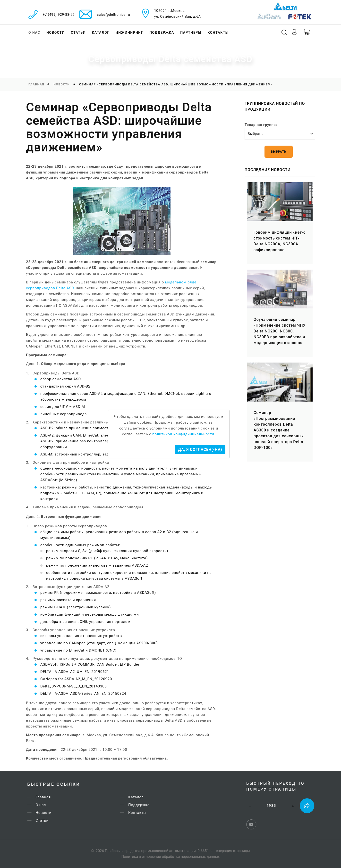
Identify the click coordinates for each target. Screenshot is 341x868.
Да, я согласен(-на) (200, 450)
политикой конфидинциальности (183, 434)
